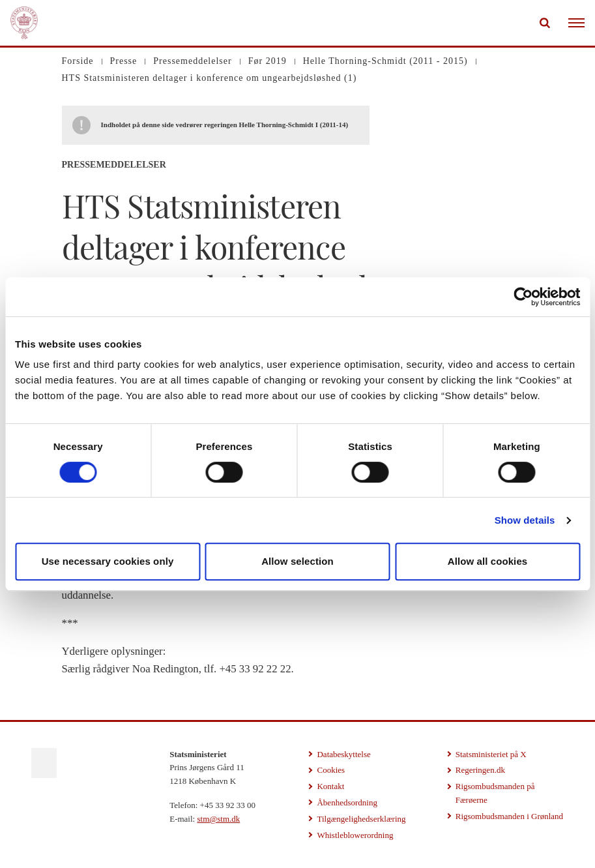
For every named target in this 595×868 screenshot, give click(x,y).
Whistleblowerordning (355, 835)
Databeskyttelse (343, 754)
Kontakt (330, 786)
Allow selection (297, 561)
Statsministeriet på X (491, 754)
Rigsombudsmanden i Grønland (509, 816)
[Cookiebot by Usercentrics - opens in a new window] (523, 297)
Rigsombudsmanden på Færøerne (495, 793)
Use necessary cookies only (108, 561)
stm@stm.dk (218, 819)
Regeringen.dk (480, 770)
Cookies (331, 770)
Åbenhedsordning (347, 802)
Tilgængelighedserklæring (361, 819)
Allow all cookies (488, 561)
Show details (525, 520)
